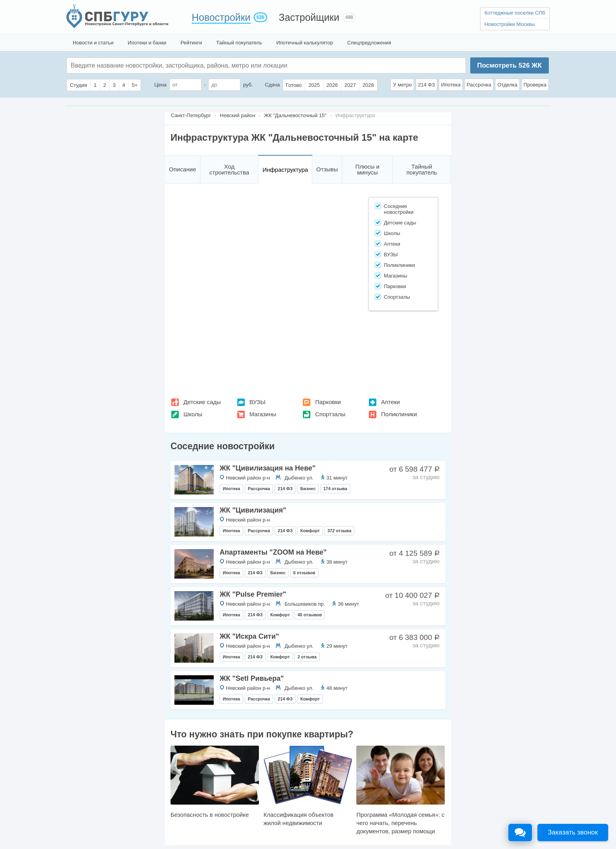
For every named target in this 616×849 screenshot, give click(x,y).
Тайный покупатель (239, 43)
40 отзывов (310, 615)
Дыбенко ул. (299, 478)
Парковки (328, 402)
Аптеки (390, 402)
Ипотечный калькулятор (305, 43)
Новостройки (221, 17)
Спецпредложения (369, 43)
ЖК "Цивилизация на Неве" (268, 468)
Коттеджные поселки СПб (515, 13)
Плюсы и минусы (367, 169)
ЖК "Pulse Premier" (253, 594)
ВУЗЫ (258, 402)
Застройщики (309, 17)
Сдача (272, 85)
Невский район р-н (248, 478)
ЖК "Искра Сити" (249, 636)
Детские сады (202, 402)
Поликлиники (399, 414)
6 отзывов (304, 573)
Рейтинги (191, 43)
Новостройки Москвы (510, 24)
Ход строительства (229, 169)
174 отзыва (335, 489)
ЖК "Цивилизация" (253, 510)
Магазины (263, 414)
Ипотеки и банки (147, 43)
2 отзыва (307, 657)
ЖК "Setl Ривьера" (252, 678)
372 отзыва (340, 531)
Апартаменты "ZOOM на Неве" (273, 552)
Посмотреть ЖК (509, 65)
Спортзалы (330, 414)
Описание (182, 169)
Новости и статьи (93, 43)
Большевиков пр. (305, 604)
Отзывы (327, 169)
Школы (193, 414)
